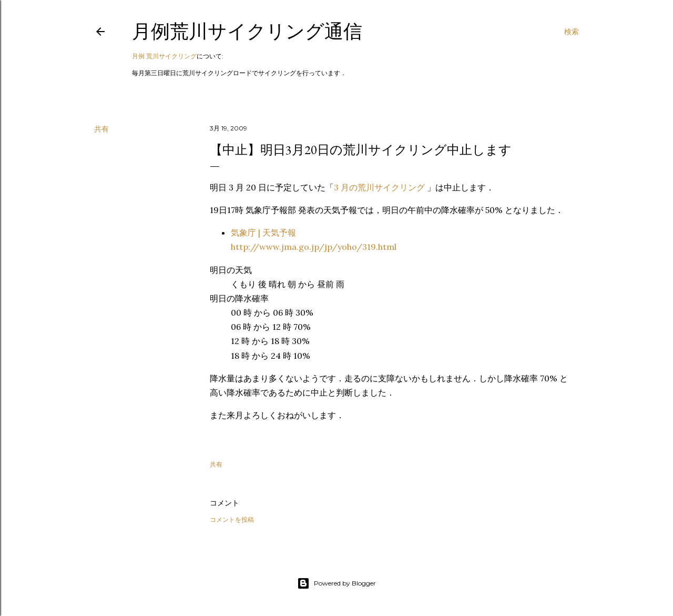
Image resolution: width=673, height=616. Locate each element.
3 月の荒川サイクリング (380, 187)
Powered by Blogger (336, 583)
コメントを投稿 (232, 519)
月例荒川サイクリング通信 (247, 31)
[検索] (572, 32)
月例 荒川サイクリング (164, 56)
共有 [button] (101, 129)
